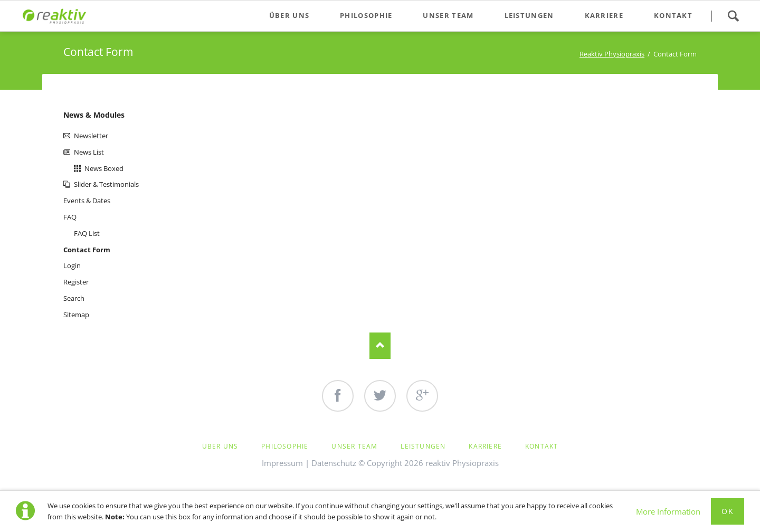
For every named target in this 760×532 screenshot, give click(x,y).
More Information (668, 511)
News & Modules (94, 115)
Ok (728, 511)
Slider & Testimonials (106, 184)
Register (76, 282)
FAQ (70, 217)
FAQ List (87, 233)
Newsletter (91, 136)
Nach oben (380, 346)
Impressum (282, 463)
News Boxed (104, 168)
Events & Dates (87, 201)
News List (89, 152)
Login (72, 265)
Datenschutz (334, 463)
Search (733, 16)
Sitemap (76, 315)
